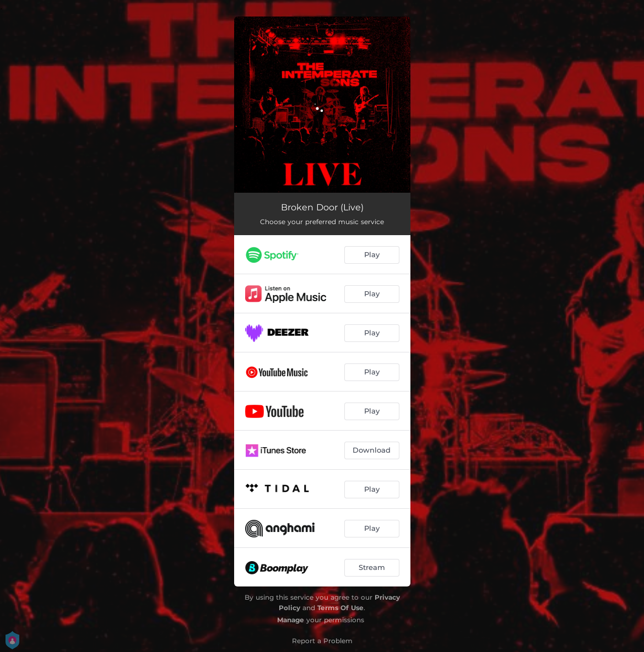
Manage (291, 620)
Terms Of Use (340, 608)
